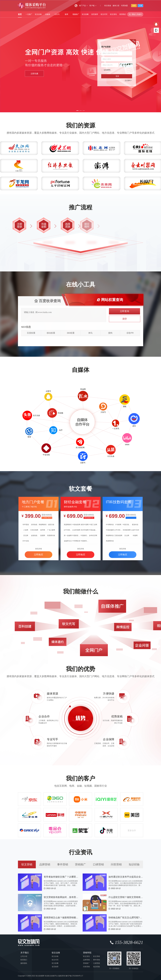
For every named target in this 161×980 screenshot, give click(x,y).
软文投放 (108, 6)
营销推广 (80, 864)
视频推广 (76, 14)
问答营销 (116, 864)
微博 (66, 14)
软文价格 (38, 14)
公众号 (57, 14)
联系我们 (123, 14)
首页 (20, 14)
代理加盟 (124, 6)
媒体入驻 (116, 6)
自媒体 (48, 14)
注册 (140, 6)
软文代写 (104, 14)
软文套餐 (85, 14)
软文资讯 (113, 14)
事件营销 (63, 864)
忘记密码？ (128, 80)
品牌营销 (45, 864)
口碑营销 (98, 864)
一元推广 (29, 14)
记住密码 (107, 70)
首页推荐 (95, 14)
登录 (134, 6)
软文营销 (27, 864)
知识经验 (134, 864)
